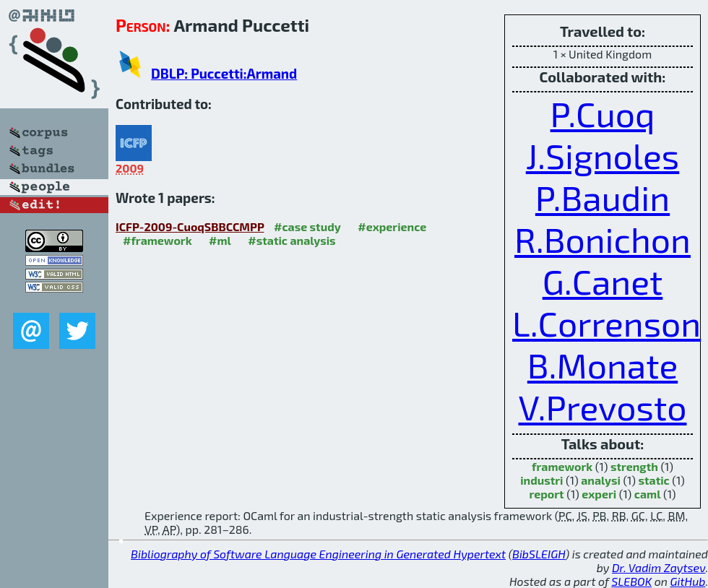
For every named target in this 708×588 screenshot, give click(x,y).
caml (648, 494)
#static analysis (292, 240)
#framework (157, 240)
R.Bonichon (603, 239)
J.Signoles (603, 155)
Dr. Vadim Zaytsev (659, 567)
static (653, 480)
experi (599, 494)
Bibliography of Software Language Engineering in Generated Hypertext (318, 554)
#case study (307, 226)
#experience (392, 226)
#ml (220, 240)
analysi (601, 480)
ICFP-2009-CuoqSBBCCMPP (190, 226)
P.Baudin (603, 197)
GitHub (688, 581)
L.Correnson (606, 323)
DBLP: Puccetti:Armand (224, 73)
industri (541, 480)
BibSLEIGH (539, 554)
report (546, 494)
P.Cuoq (603, 113)
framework (562, 466)
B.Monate (603, 365)
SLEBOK (631, 581)
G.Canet (603, 281)
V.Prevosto (603, 407)
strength (634, 466)
